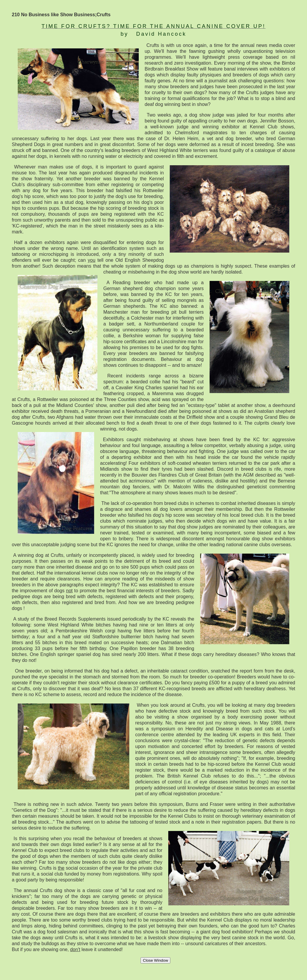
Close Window (155, 960)
